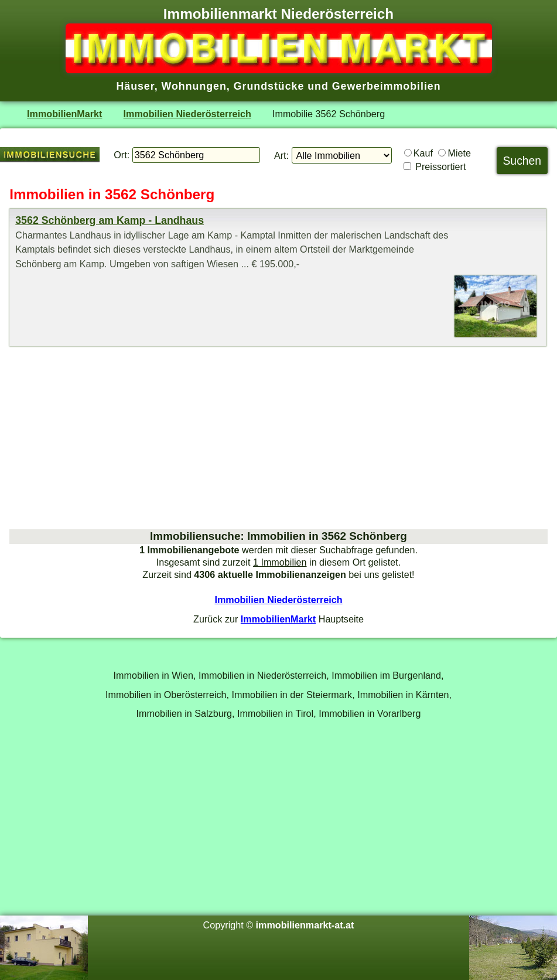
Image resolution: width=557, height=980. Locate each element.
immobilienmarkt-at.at (305, 925)
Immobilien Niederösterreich (187, 114)
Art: (281, 155)
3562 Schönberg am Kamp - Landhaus (110, 220)
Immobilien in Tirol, (277, 713)
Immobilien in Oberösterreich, (167, 695)
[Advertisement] (278, 438)
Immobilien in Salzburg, (186, 713)
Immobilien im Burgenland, (387, 675)
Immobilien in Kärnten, (404, 695)
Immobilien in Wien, (155, 675)
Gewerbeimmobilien (387, 86)
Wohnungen (194, 86)
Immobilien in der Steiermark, (293, 695)
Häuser (135, 86)
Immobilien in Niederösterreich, (264, 675)
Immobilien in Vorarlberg (370, 713)
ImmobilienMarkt (64, 114)
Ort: (122, 155)
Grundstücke (269, 86)
